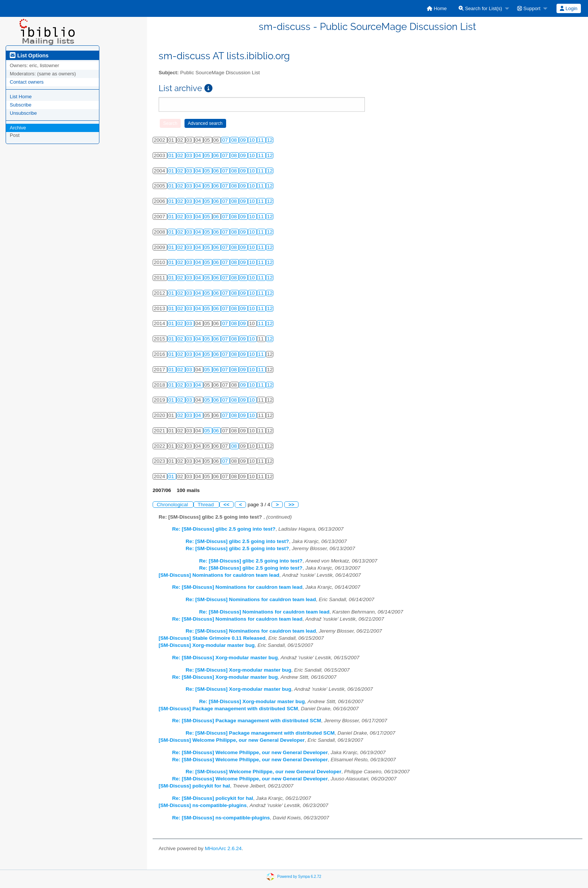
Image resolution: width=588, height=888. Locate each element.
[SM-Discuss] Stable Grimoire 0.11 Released (212, 638)
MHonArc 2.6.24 (223, 848)
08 (235, 140)
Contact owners (27, 82)
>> (291, 505)
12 (270, 140)
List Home (21, 97)
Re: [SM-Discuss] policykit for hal (213, 798)
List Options (29, 55)
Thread (206, 505)
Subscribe (21, 105)
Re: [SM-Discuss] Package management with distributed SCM (247, 721)
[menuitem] (437, 8)
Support (529, 8)
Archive (18, 128)
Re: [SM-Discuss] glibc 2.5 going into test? (224, 529)
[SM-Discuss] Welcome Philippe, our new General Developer (232, 740)
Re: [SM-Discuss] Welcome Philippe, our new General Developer (250, 752)
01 (172, 155)
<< (226, 505)
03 (190, 155)
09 (244, 140)
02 (181, 155)
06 (217, 155)
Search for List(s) (480, 8)
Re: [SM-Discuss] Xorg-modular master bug (225, 658)
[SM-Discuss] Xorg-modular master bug (207, 645)
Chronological (173, 505)
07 (226, 140)
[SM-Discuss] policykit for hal (194, 786)
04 (199, 155)
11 (262, 140)
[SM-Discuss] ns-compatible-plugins (203, 805)
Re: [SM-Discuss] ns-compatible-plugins (221, 818)
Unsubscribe (23, 113)
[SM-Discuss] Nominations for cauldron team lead (219, 575)
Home (437, 8)
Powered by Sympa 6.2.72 (299, 877)
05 (208, 155)
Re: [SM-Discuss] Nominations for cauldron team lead (237, 587)
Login (568, 8)
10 (253, 140)
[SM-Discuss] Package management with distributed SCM (228, 709)
